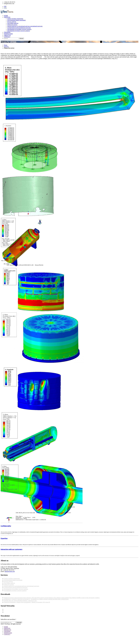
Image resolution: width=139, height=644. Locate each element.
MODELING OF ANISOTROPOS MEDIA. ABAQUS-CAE (20, 601)
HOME (6, 16)
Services (6, 47)
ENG (5, 8)
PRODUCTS (8, 630)
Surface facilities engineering (15, 19)
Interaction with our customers (11, 549)
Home (6, 45)
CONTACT (7, 37)
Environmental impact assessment (16, 20)
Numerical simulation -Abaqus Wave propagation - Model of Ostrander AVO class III (27, 602)
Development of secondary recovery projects (19, 29)
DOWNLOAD (8, 633)
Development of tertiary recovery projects (19, 31)
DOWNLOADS (8, 34)
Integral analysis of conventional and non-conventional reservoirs (25, 26)
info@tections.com (10, 571)
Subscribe (19, 622)
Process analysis (12, 22)
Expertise (4, 538)
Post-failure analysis (13, 23)
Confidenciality (6, 526)
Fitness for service (12, 25)
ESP (5, 6)
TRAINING (7, 32)
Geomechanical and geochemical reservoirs (19, 28)
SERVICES (7, 17)
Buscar (22, 38)
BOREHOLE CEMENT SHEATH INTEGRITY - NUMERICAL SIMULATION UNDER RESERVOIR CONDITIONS (36, 599)
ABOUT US (7, 35)
